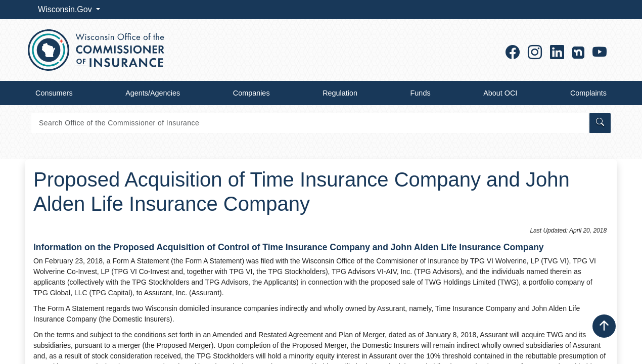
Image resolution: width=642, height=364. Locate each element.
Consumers (54, 93)
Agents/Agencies (153, 93)
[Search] (310, 123)
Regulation (340, 93)
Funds (421, 93)
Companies (251, 93)
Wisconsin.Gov (66, 9)
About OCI (500, 93)
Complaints (588, 93)
